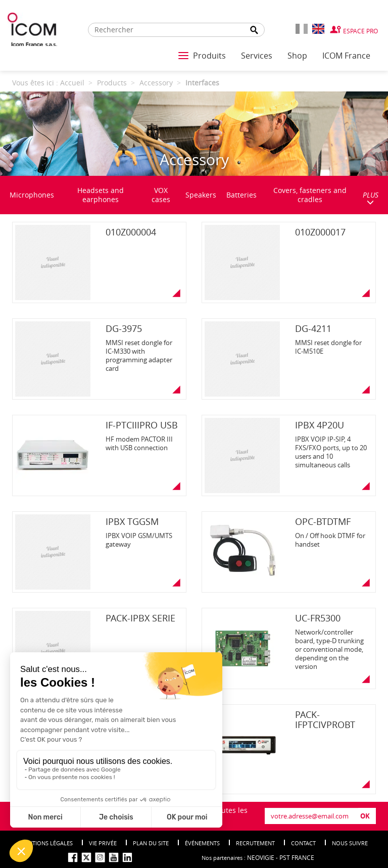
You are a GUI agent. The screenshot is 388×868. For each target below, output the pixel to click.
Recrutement (255, 843)
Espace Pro (360, 31)
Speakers (201, 195)
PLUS (371, 198)
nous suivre (350, 843)
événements (202, 843)
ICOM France (346, 56)
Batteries (241, 195)
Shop (297, 56)
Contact (303, 843)
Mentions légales (46, 843)
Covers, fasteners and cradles (310, 195)
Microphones (32, 195)
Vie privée (103, 843)
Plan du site (151, 843)
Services (257, 56)
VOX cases (161, 195)
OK (365, 816)
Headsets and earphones (101, 195)
